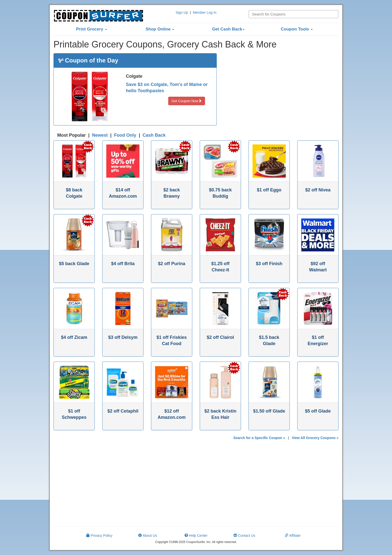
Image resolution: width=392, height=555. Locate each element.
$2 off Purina (172, 264)
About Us (148, 536)
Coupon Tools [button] (297, 29)
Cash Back (154, 135)
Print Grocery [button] (91, 29)
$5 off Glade (318, 411)
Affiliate (293, 536)
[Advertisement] (281, 88)
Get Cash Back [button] (228, 29)
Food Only (125, 135)
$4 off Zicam (74, 337)
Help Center (196, 536)
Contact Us (244, 536)
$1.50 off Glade (269, 411)
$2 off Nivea (318, 190)
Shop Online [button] (160, 29)
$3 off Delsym (123, 337)
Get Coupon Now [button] (187, 101)
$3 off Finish (269, 264)
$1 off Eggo (269, 190)
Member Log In (204, 12)
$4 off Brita (123, 264)
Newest (100, 135)
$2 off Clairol (220, 337)
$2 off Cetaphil (123, 411)
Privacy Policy (99, 536)
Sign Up (182, 12)
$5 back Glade (74, 264)
